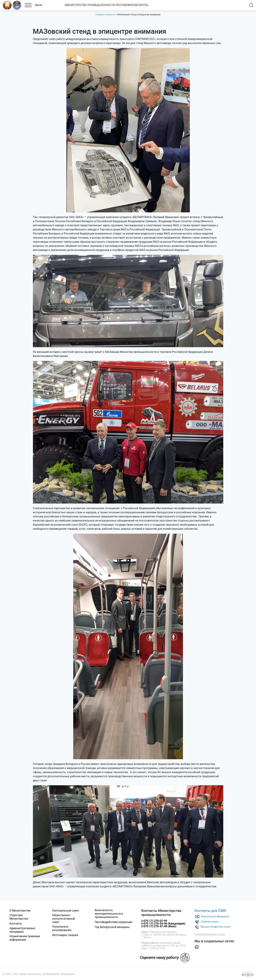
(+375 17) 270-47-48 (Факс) (159, 926)
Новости (111, 14)
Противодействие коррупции (114, 922)
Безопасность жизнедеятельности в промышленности (109, 914)
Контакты (16, 924)
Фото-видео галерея (65, 935)
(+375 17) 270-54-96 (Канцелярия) (163, 924)
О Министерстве (20, 911)
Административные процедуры (22, 930)
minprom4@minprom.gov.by (210, 934)
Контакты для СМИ (210, 911)
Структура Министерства (19, 917)
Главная (100, 14)
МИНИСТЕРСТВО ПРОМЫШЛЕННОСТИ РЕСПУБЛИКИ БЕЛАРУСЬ (107, 5)
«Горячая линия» (210, 922)
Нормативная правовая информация (25, 938)
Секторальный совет (66, 911)
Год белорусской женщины (112, 927)
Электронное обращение (215, 916)
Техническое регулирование (62, 928)
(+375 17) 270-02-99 (154, 921)
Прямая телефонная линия (215, 927)
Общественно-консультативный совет (64, 919)
